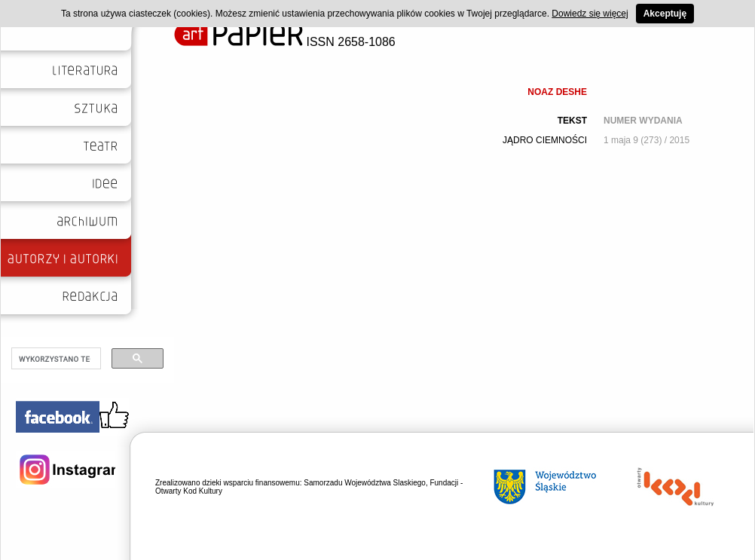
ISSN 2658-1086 (285, 42)
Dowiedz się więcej (590, 14)
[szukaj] (55, 359)
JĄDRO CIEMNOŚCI (545, 140)
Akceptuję (665, 14)
